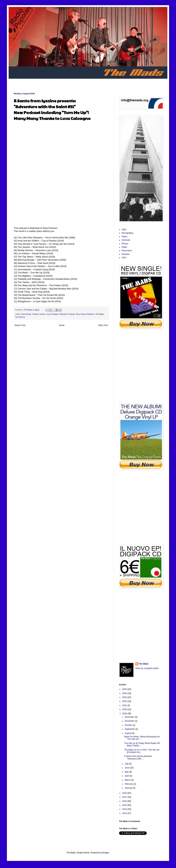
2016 (125, 801)
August (128, 733)
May (127, 772)
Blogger (106, 853)
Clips (124, 230)
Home (62, 325)
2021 (125, 705)
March (128, 780)
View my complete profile (147, 668)
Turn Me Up (20, 317)
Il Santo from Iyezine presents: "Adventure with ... (138, 757)
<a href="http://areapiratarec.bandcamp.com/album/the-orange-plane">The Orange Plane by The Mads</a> (141, 507)
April (127, 776)
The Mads (100, 314)
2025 (125, 689)
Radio (124, 247)
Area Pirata (26, 314)
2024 (125, 693)
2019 (125, 714)
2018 (125, 793)
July (127, 764)
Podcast (72, 314)
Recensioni (127, 251)
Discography (127, 233)
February (129, 784)
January (129, 788)
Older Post (103, 325)
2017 (125, 797)
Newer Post (20, 325)
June (127, 768)
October (129, 725)
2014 (125, 809)
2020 (125, 709)
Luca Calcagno (52, 314)
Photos (125, 244)
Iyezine (42, 314)
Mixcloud (63, 314)
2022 (125, 701)
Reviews (126, 254)
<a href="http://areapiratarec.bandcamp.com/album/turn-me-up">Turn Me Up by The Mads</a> (141, 366)
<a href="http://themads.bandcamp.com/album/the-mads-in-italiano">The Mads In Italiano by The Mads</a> (141, 625)
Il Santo (35, 314)
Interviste (126, 240)
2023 (125, 697)
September (130, 729)
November (130, 721)
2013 (125, 813)
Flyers (124, 237)
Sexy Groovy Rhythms (85, 314)
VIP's (124, 258)
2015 (125, 805)
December (130, 717)
